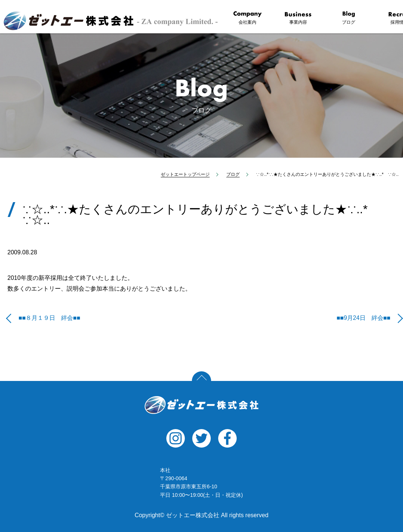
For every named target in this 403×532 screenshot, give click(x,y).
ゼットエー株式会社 (201, 405)
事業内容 (298, 18)
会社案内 (247, 18)
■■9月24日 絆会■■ (364, 318)
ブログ (349, 18)
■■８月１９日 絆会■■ (49, 318)
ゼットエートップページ (185, 174)
